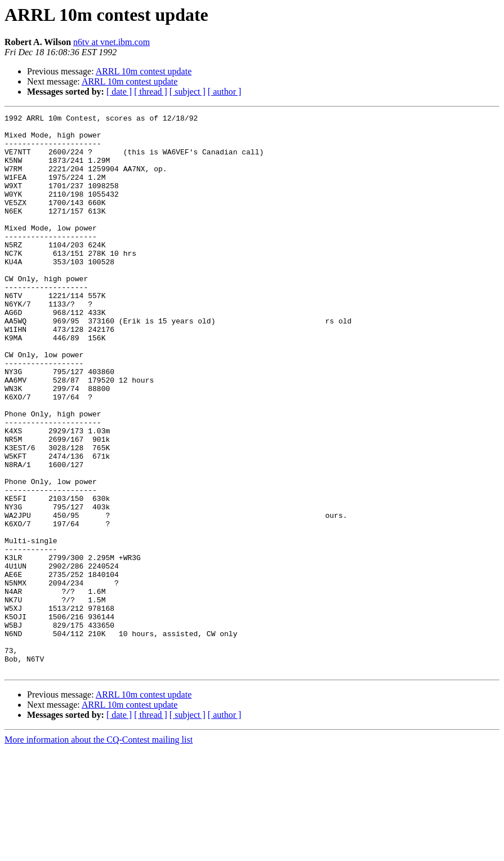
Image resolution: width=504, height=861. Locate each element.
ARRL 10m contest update (144, 71)
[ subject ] (188, 92)
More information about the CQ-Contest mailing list (99, 851)
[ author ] (225, 92)
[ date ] (119, 92)
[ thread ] (151, 92)
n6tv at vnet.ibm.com (111, 42)
